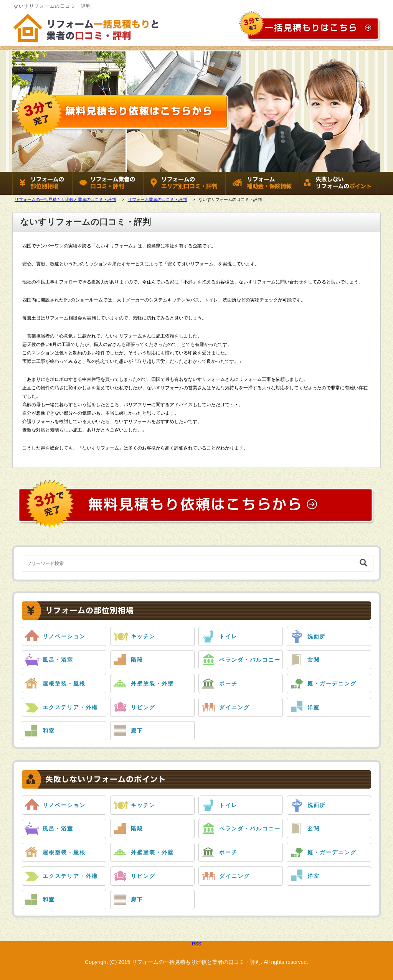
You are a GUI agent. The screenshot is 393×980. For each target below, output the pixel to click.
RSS (197, 944)
